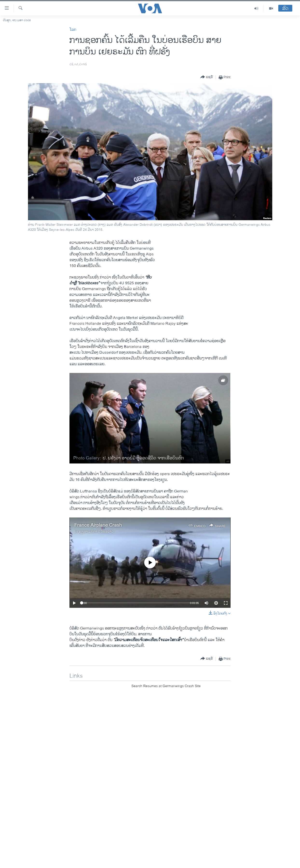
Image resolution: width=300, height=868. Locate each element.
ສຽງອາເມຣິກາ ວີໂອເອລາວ (96, 532)
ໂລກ (73, 30)
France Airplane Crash (98, 525)
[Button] (207, 77)
